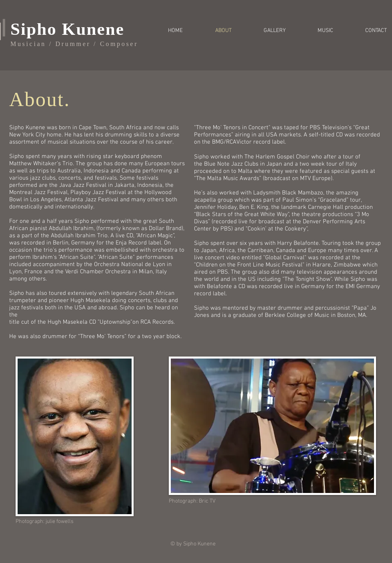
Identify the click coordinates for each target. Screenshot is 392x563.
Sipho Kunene (67, 29)
